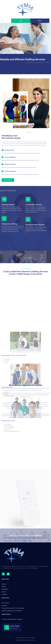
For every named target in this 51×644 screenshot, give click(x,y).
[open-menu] (3, 21)
